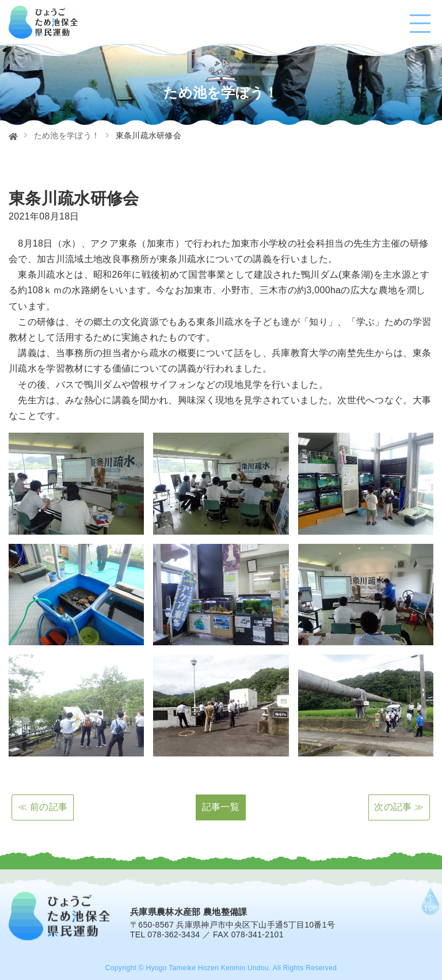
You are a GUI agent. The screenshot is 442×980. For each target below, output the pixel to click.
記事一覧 (221, 807)
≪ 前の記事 (43, 807)
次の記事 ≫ (399, 807)
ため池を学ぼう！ (67, 135)
